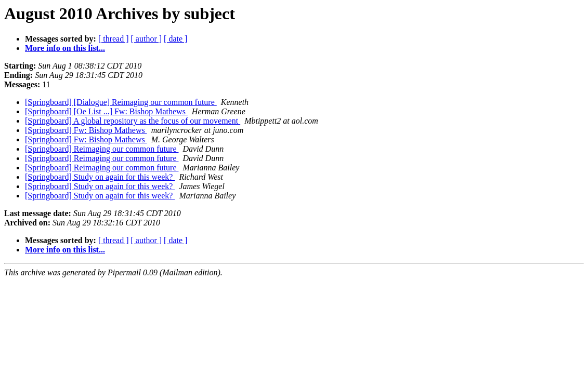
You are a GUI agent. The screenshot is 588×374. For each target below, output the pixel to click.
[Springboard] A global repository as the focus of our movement (133, 121)
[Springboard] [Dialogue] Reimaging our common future (121, 102)
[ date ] (175, 39)
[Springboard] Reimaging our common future (102, 149)
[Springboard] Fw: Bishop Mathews (86, 130)
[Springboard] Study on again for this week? (100, 177)
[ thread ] (114, 39)
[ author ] (147, 39)
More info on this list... (65, 48)
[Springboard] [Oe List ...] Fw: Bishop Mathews (106, 111)
